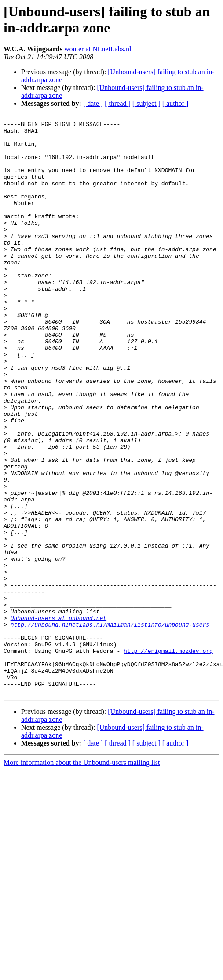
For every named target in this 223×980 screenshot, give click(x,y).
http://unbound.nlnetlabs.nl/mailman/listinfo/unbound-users (110, 726)
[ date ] (93, 103)
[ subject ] (146, 103)
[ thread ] (118, 103)
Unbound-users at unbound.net (58, 718)
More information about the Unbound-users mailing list (82, 877)
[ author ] (175, 103)
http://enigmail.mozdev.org (168, 757)
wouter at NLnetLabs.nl (98, 49)
